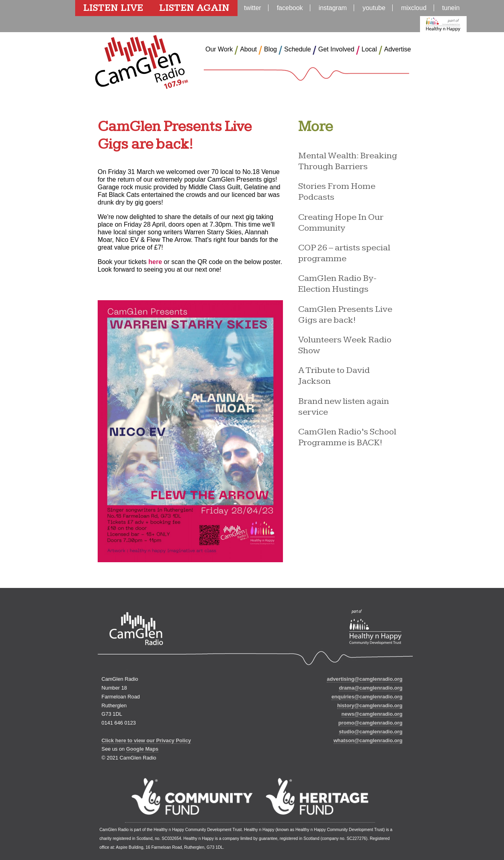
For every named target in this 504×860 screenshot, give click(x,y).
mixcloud (414, 8)
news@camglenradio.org (372, 714)
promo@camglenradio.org (371, 723)
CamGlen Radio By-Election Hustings (337, 284)
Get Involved (336, 49)
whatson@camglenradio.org (368, 740)
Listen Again (194, 8)
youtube (374, 8)
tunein (451, 8)
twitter (253, 8)
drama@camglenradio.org (371, 688)
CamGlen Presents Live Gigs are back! (345, 315)
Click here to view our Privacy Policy (146, 740)
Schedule (298, 49)
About (248, 49)
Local (369, 49)
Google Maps (142, 749)
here (155, 262)
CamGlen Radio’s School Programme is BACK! (347, 437)
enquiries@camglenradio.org (367, 697)
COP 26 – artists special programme (344, 253)
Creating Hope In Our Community (341, 223)
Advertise (398, 49)
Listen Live (113, 8)
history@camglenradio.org (370, 705)
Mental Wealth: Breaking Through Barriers (348, 161)
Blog (270, 49)
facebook (290, 8)
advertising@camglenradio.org (365, 679)
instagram (333, 8)
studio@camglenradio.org (371, 732)
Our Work (219, 49)
